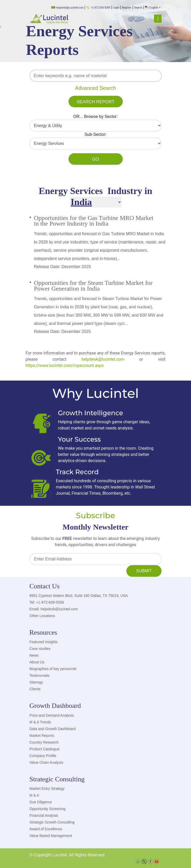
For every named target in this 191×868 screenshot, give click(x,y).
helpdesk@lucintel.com (103, 359)
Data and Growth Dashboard (53, 729)
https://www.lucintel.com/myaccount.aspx (65, 365)
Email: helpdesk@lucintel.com (54, 609)
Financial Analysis (44, 815)
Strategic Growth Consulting (52, 822)
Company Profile (43, 756)
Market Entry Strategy (47, 789)
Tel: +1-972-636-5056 (47, 602)
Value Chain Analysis (46, 762)
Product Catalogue (45, 749)
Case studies (40, 649)
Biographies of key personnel (53, 669)
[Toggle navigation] (158, 19)
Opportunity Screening (48, 809)
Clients (35, 689)
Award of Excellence (46, 829)
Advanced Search (96, 88)
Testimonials (40, 676)
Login (116, 8)
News (34, 655)
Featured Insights (44, 642)
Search (138, 8)
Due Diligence (41, 802)
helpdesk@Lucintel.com (67, 8)
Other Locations (42, 616)
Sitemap (36, 682)
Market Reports (42, 736)
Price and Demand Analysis (52, 715)
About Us (37, 662)
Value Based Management (51, 836)
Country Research (44, 742)
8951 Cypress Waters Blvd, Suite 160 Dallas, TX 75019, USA (79, 596)
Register (127, 8)
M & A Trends (40, 722)
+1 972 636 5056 (98, 8)
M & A (34, 795)
